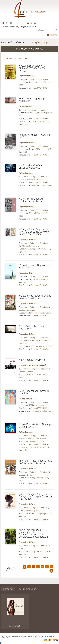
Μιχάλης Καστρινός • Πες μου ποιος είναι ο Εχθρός (35, 297)
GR (28, 23)
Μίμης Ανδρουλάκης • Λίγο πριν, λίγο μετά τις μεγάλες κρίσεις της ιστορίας (34, 232)
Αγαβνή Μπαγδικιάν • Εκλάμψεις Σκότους (30, 167)
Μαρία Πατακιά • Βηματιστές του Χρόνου (35, 266)
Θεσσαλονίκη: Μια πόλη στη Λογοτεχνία (34, 327)
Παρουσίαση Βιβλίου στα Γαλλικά (32, 365)
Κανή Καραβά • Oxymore (32, 360)
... (51, 567)
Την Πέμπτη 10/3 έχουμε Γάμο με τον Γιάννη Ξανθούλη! (36, 462)
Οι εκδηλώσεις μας (39, 42)
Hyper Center (39, 636)
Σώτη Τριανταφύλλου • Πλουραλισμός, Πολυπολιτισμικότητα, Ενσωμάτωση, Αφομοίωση (33, 533)
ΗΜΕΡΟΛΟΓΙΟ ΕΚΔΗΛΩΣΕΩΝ (29, 49)
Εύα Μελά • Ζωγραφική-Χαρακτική (32, 100)
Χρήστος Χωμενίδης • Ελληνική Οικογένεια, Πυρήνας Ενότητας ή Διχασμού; (36, 496)
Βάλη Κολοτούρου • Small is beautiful (34, 392)
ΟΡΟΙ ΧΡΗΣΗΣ (49, 636)
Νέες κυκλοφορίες (27, 589)
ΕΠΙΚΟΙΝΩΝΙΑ (6, 638)
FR (31, 23)
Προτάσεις (8, 589)
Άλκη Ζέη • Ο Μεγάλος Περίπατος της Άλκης (31, 200)
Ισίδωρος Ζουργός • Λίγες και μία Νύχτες (35, 136)
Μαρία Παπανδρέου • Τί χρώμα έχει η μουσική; (35, 426)
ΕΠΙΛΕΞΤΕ (52, 35)
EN (35, 23)
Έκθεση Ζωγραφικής (27, 106)
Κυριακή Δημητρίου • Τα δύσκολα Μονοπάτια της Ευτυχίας (32, 68)
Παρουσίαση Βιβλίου (27, 76)
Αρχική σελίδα (7, 42)
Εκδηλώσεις (20, 42)
